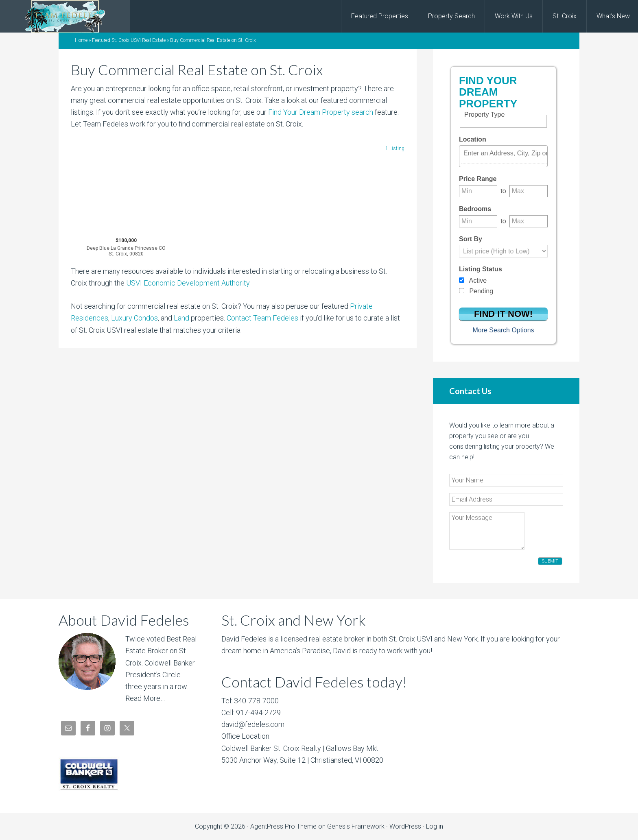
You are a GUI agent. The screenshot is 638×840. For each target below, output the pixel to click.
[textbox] (505, 153)
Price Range (478, 179)
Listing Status (481, 269)
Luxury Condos (134, 318)
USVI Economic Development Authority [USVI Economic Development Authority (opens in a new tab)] (188, 283)
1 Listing (395, 148)
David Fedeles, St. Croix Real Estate (65, 16)
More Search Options (503, 330)
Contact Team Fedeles (262, 318)
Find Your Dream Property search (321, 112)
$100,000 (126, 247)
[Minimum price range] (478, 191)
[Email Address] (506, 499)
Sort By (471, 239)
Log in (435, 826)
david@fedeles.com (253, 724)
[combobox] (503, 156)
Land (181, 318)
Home (81, 40)
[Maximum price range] (529, 191)
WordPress (405, 826)
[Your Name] (506, 480)
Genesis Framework (356, 826)
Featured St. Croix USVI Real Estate (129, 40)
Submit (550, 561)
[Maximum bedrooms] (529, 221)
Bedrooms (475, 209)
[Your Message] (487, 531)
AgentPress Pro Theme (283, 826)
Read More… (145, 698)
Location (473, 139)
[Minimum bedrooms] (478, 221)
